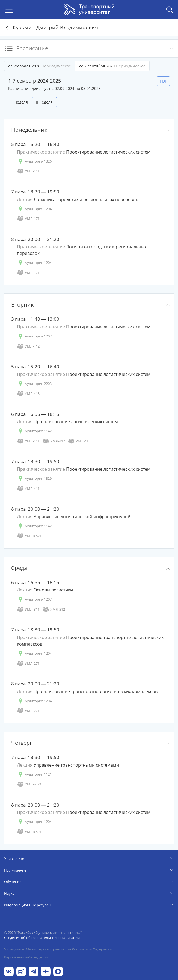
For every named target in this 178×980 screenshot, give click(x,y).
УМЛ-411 (28, 171)
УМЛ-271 (28, 663)
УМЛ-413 (28, 394)
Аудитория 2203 (34, 384)
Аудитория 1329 (34, 479)
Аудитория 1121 (34, 774)
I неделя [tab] (20, 102)
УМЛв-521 (29, 536)
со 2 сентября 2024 (112, 66)
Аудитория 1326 (34, 161)
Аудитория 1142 (34, 431)
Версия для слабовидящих (26, 957)
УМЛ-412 (28, 346)
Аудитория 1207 (34, 336)
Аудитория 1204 (34, 209)
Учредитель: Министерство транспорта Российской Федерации (58, 949)
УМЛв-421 (29, 784)
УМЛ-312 (54, 609)
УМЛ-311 (28, 609)
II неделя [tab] (44, 102)
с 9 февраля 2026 (40, 66)
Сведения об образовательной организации (42, 938)
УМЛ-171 (28, 219)
